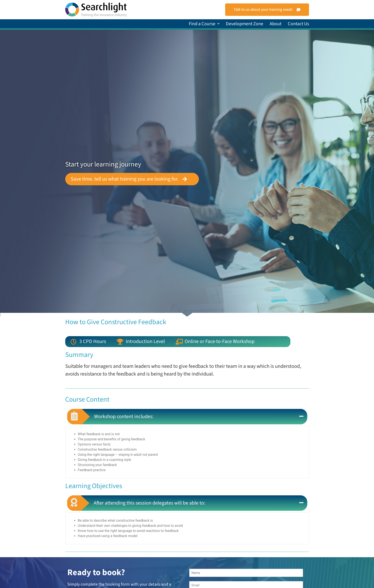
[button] (204, 24)
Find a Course (204, 24)
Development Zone (245, 24)
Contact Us (298, 24)
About (276, 24)
